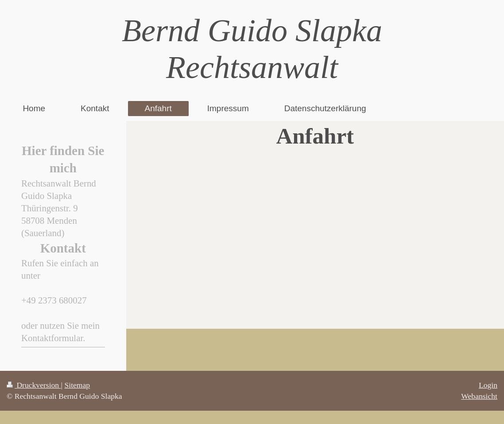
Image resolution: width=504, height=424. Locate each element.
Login (488, 385)
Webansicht (479, 396)
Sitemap (78, 385)
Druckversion (34, 385)
